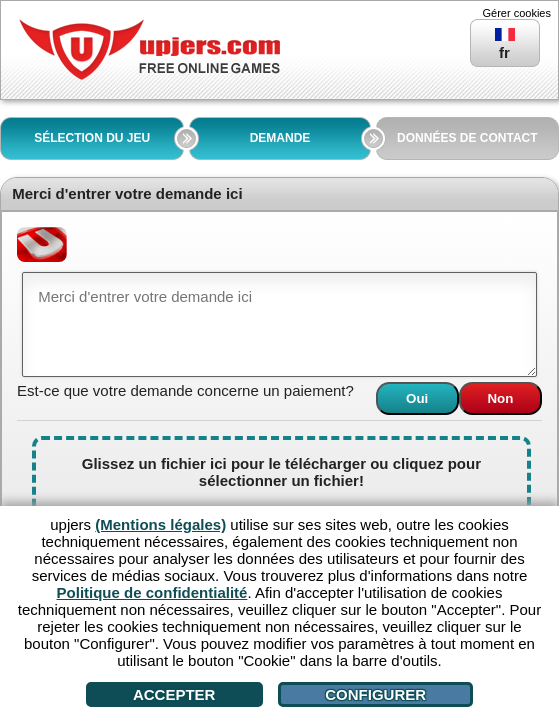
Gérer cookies (517, 13)
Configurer (375, 694)
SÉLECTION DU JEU (92, 138)
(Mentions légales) (160, 524)
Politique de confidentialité (152, 592)
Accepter (174, 694)
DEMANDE (280, 138)
